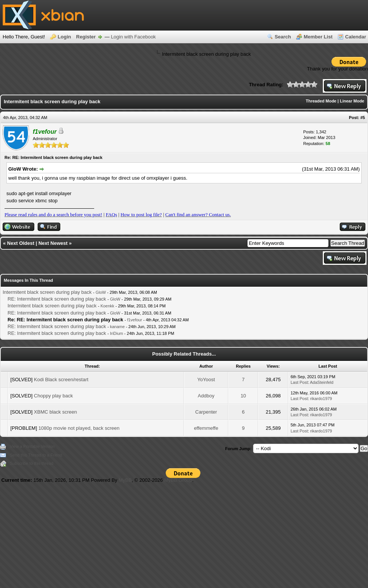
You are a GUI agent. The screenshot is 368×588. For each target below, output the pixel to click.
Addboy (206, 396)
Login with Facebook (133, 37)
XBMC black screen (55, 412)
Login (64, 37)
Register (86, 37)
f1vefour (134, 320)
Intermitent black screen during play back (47, 292)
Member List (318, 37)
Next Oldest (21, 243)
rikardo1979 (321, 399)
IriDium (117, 333)
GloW (101, 292)
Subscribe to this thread (32, 463)
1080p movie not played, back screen (79, 428)
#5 (363, 118)
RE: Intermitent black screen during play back (57, 299)
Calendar (356, 37)
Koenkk (108, 306)
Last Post (299, 382)
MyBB (125, 480)
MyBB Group (178, 480)
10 (243, 396)
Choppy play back (53, 396)
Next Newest (53, 243)
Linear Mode (352, 101)
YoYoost (206, 380)
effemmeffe (206, 428)
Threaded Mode (321, 101)
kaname (117, 327)
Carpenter (206, 412)
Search (283, 37)
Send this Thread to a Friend (36, 455)
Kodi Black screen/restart (61, 380)
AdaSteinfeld (322, 382)
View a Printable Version (32, 446)
